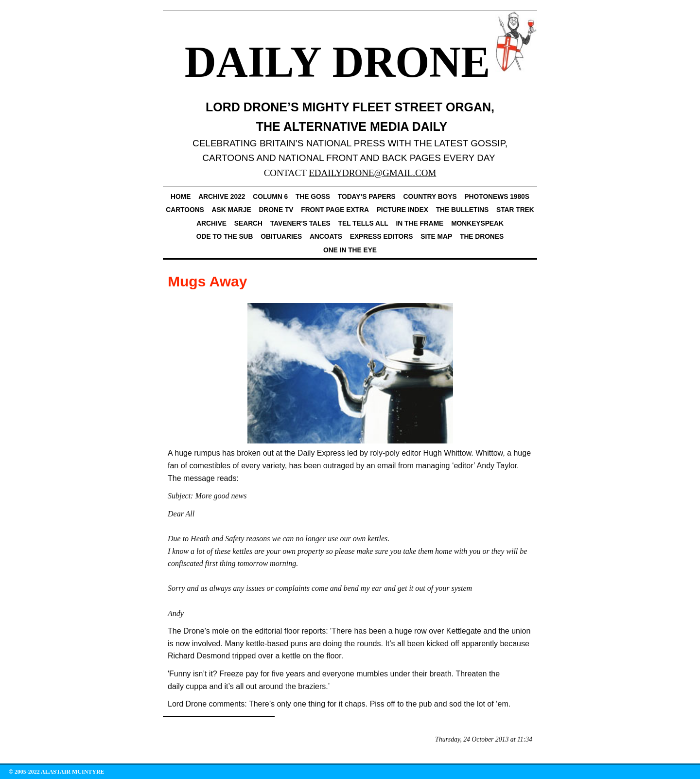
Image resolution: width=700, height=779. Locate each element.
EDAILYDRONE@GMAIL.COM (372, 173)
